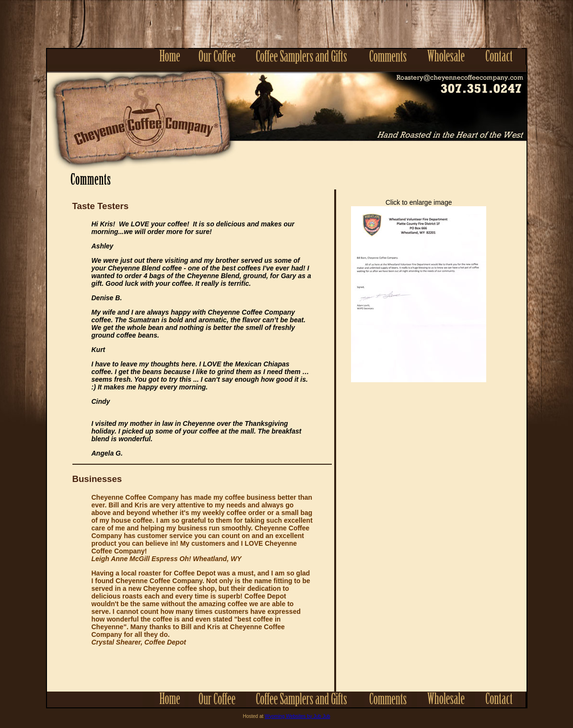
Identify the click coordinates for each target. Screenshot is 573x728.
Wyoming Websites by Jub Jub (297, 716)
